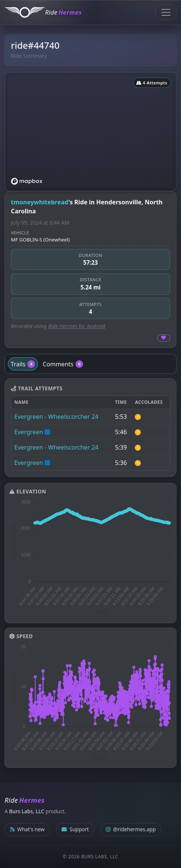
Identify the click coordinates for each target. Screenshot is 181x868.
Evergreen (29, 432)
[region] (90, 132)
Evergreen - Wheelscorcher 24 (56, 417)
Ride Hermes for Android (77, 326)
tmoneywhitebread (40, 202)
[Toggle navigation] (166, 12)
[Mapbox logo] (27, 181)
